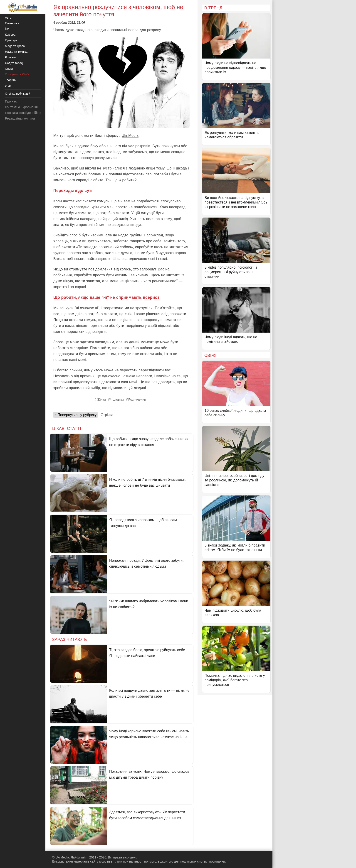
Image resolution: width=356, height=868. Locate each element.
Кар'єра (10, 35)
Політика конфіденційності (25, 113)
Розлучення (137, 400)
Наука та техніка (16, 52)
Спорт (9, 69)
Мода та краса (15, 46)
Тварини (11, 80)
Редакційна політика (20, 118)
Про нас (11, 101)
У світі (9, 86)
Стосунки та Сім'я (17, 74)
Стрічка (107, 415)
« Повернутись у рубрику (75, 415)
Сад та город (14, 63)
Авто (8, 18)
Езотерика (12, 23)
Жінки (101, 400)
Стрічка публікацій (18, 94)
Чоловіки (117, 400)
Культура (11, 40)
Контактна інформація (21, 107)
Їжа (7, 29)
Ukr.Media (130, 136)
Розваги (10, 57)
